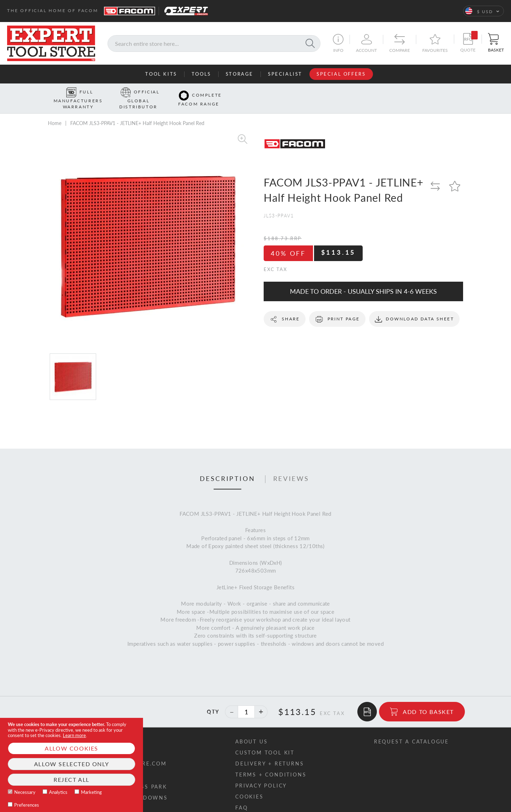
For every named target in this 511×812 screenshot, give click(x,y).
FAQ (241, 797)
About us (251, 730)
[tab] (228, 468)
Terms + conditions (271, 764)
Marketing (91, 792)
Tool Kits (161, 74)
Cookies (249, 786)
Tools (201, 74)
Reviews (291, 468)
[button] (483, 11)
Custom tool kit (265, 741)
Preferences (27, 805)
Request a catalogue (411, 730)
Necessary (25, 792)
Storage (240, 74)
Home (55, 112)
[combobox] (214, 44)
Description (228, 468)
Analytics (58, 792)
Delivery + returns (270, 753)
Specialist (285, 74)
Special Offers (341, 74)
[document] (72, 765)
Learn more (74, 735)
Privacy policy (261, 775)
